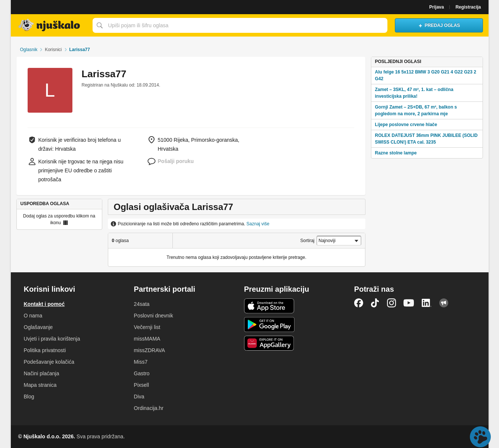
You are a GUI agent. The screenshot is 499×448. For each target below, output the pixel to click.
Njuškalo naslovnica (50, 25)
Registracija (468, 7)
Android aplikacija (269, 325)
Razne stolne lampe (396, 153)
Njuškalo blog (444, 303)
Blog (29, 397)
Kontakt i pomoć (44, 304)
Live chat (480, 437)
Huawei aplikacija (269, 343)
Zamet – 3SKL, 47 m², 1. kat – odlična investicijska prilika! (414, 93)
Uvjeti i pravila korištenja (52, 339)
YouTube (409, 303)
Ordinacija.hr (149, 408)
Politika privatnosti (45, 350)
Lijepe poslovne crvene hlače (406, 125)
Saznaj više (258, 224)
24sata (142, 304)
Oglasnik (29, 50)
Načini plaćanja (42, 373)
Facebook (359, 303)
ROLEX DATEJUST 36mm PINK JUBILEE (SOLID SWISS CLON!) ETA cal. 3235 (426, 139)
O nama (33, 316)
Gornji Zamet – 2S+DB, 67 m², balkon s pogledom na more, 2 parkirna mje (416, 110)
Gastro (142, 373)
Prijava (436, 7)
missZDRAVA (149, 350)
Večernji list (147, 327)
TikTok (375, 303)
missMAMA (147, 339)
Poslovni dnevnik (154, 316)
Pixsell (141, 385)
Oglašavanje (38, 327)
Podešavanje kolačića (49, 362)
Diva (139, 397)
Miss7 (141, 362)
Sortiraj (308, 241)
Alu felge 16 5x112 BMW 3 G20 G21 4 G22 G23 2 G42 (425, 75)
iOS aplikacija (269, 306)
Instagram (392, 303)
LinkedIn (427, 303)
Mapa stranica (40, 385)
